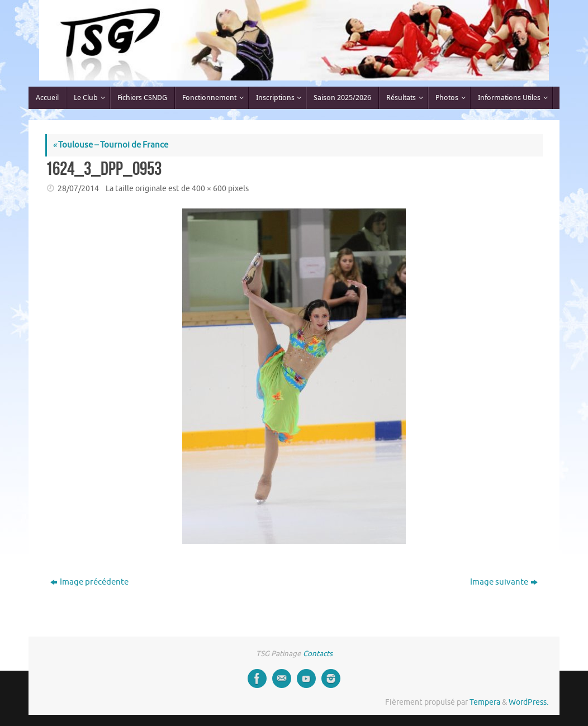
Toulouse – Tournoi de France (110, 145)
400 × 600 (209, 189)
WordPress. (528, 702)
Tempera (485, 702)
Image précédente (89, 582)
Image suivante (504, 582)
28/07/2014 (78, 189)
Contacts (318, 654)
